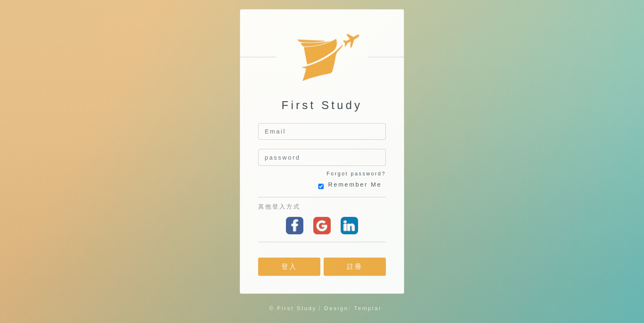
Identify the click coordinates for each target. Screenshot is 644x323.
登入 (289, 267)
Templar (368, 308)
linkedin (349, 226)
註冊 (355, 267)
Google (322, 226)
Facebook (295, 226)
